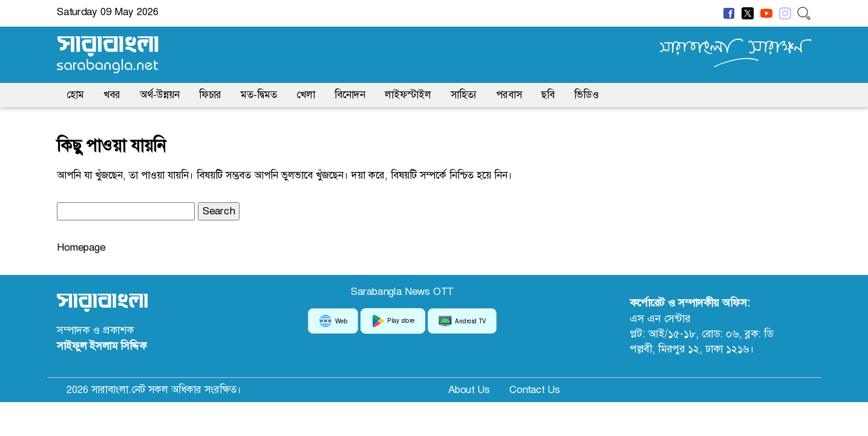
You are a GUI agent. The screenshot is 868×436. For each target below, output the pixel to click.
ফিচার (210, 94)
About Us (469, 389)
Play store (393, 321)
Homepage (81, 247)
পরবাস (509, 94)
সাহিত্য (464, 94)
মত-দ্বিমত (259, 94)
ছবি (548, 94)
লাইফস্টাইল (408, 94)
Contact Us (535, 389)
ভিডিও (586, 94)
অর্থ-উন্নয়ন (160, 94)
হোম (75, 94)
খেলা (306, 94)
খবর (112, 94)
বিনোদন (350, 94)
